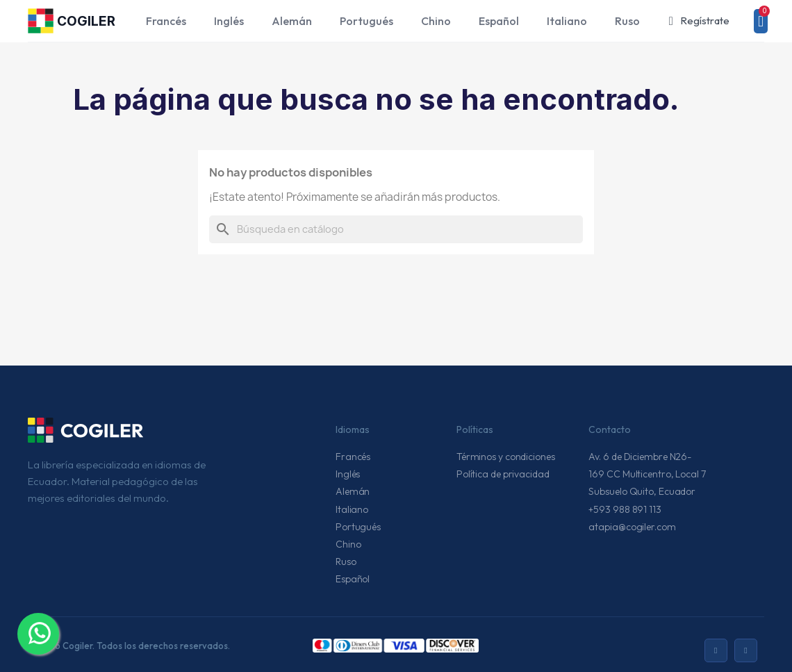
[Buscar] (396, 229)
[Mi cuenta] (699, 21)
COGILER (86, 21)
